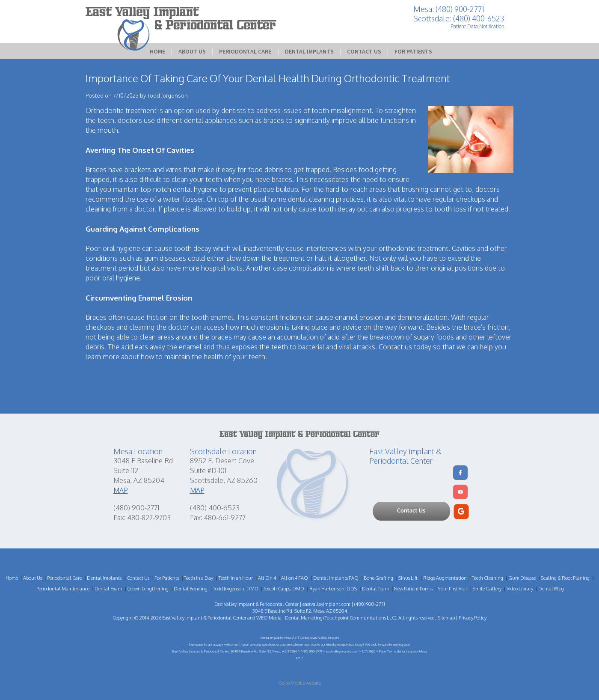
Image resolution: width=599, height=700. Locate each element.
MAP (121, 490)
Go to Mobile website (299, 683)
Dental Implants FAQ (336, 578)
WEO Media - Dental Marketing (289, 618)
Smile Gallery (487, 589)
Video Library (520, 589)
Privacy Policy (473, 618)
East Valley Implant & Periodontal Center (204, 618)
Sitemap (446, 618)
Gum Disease (522, 578)
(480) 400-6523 (215, 508)
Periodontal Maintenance (63, 589)
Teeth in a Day (199, 578)
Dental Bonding (191, 589)
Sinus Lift (408, 578)
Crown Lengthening (148, 589)
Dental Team (375, 589)
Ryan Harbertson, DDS (333, 589)
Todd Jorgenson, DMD (236, 589)
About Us (192, 51)
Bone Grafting (378, 578)
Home (157, 51)
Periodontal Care (245, 51)
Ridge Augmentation (445, 578)
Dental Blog (551, 589)
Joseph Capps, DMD (284, 589)
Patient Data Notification (477, 26)
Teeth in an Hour (236, 578)
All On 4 (267, 578)
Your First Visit (452, 589)
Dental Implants (309, 51)
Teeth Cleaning (488, 578)
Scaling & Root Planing (565, 578)
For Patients (413, 51)
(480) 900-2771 (136, 508)
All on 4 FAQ (295, 578)
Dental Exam (108, 589)
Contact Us (364, 51)
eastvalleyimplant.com (326, 604)
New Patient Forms (413, 589)
